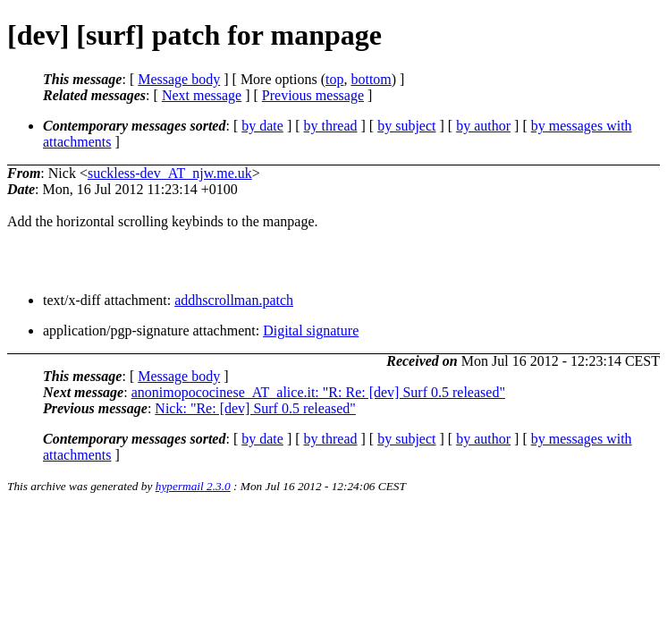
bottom (371, 79)
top (334, 79)
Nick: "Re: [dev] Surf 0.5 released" (255, 408)
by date (262, 126)
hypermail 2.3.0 (193, 486)
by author (483, 126)
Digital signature (311, 330)
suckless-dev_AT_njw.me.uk (170, 173)
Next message (202, 95)
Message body (179, 79)
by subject (406, 126)
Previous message (313, 95)
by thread (331, 126)
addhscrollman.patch (234, 300)
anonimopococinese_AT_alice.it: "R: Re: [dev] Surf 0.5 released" (318, 392)
